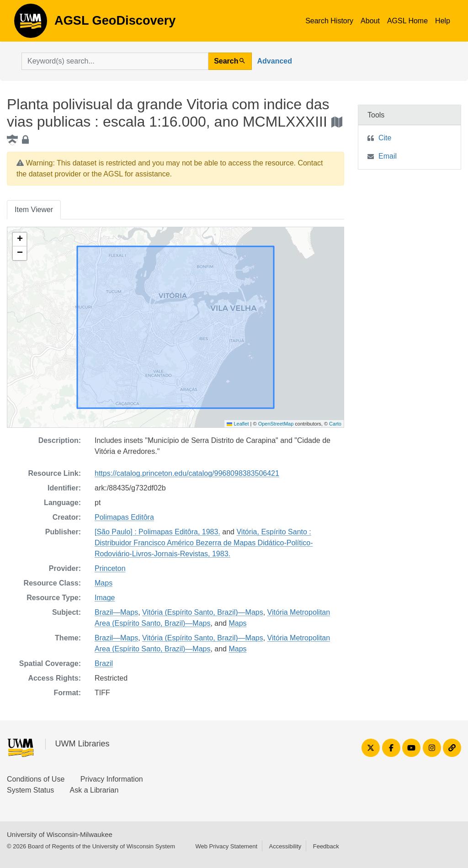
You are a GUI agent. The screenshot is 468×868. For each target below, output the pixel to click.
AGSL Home (407, 21)
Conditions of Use (36, 779)
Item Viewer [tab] (34, 210)
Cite (385, 138)
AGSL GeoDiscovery (31, 24)
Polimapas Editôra (124, 517)
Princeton (110, 568)
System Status (30, 790)
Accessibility (285, 846)
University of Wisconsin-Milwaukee (60, 834)
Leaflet (238, 424)
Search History (329, 21)
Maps (104, 583)
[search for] (115, 61)
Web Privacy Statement (226, 846)
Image (105, 598)
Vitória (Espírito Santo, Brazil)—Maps (203, 612)
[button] (20, 240)
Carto (335, 424)
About (370, 21)
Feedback (326, 846)
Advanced (275, 61)
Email (388, 156)
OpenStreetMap (276, 424)
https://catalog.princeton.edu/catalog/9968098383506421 (187, 473)
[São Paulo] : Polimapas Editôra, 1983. (157, 532)
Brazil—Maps (116, 612)
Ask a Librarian (94, 790)
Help (443, 21)
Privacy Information (112, 779)
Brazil (104, 663)
